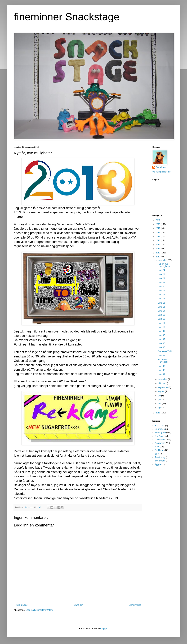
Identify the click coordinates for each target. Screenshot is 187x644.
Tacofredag (160, 457)
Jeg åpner (160, 436)
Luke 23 (161, 274)
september (163, 387)
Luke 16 (161, 303)
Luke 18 (161, 295)
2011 (158, 413)
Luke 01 (161, 374)
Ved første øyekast (162, 361)
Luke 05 (161, 347)
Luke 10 (161, 327)
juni (160, 400)
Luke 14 (161, 311)
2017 (158, 236)
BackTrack (160, 426)
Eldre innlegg (135, 605)
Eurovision (160, 429)
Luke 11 (161, 323)
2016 (158, 240)
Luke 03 (161, 366)
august (161, 391)
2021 (158, 220)
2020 (158, 224)
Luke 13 (161, 315)
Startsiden (78, 605)
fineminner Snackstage (67, 17)
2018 (158, 232)
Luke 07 (161, 339)
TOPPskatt (160, 461)
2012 (158, 257)
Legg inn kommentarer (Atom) (40, 610)
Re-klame (159, 450)
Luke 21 (161, 283)
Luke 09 (161, 331)
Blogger (104, 629)
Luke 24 (161, 270)
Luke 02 (161, 370)
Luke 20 (161, 287)
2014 (158, 249)
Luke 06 (161, 343)
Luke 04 (161, 356)
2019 (158, 228)
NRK (157, 447)
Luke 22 (161, 278)
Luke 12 (161, 319)
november (163, 379)
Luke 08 (161, 335)
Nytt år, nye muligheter (164, 265)
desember (163, 260)
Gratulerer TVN (165, 351)
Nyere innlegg (21, 605)
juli (160, 396)
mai (160, 404)
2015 (158, 245)
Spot (157, 454)
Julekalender (161, 440)
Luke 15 (161, 307)
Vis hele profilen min (162, 172)
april (160, 408)
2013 (158, 253)
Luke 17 (161, 299)
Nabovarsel (160, 443)
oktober (162, 383)
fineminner (161, 167)
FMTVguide (160, 433)
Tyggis (158, 464)
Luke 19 (161, 291)
